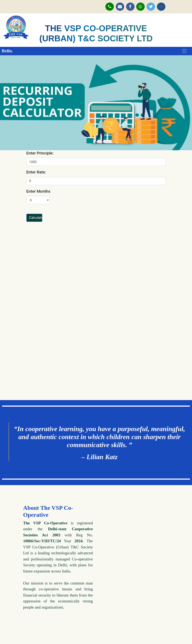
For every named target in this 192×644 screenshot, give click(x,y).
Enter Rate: (36, 172)
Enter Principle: (40, 153)
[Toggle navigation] (184, 51)
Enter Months (38, 191)
